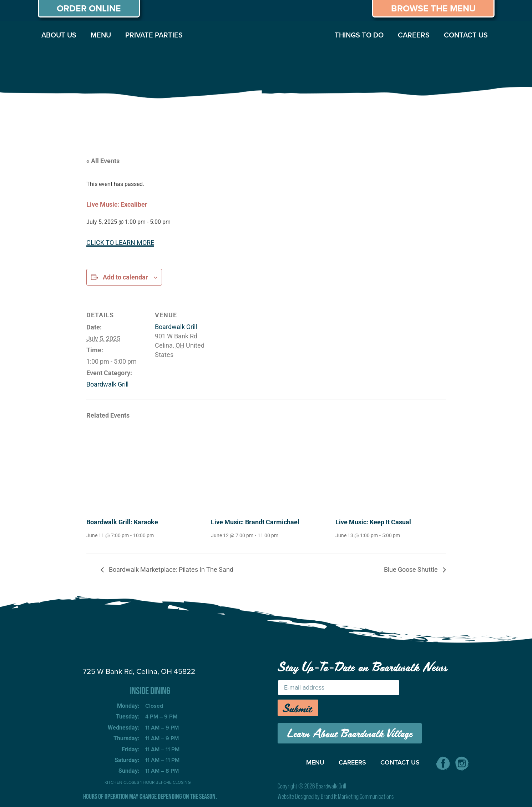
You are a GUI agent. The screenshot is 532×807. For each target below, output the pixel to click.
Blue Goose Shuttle (412, 569)
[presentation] (141, 470)
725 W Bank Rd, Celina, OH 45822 (139, 671)
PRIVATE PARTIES (154, 35)
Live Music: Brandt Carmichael (255, 522)
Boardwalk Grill (107, 384)
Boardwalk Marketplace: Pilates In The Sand (170, 569)
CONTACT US (466, 35)
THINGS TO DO (359, 35)
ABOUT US (59, 35)
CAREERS (414, 35)
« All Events (103, 161)
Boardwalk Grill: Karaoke (122, 522)
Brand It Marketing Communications (357, 796)
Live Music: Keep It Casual (373, 522)
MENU (101, 35)
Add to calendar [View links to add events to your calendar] (125, 277)
